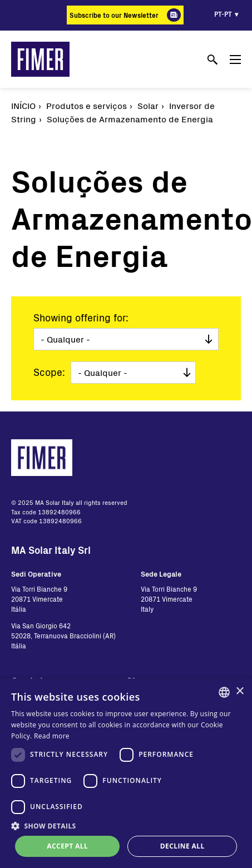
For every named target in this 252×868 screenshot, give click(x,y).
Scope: (49, 372)
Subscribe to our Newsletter (114, 15)
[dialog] (126, 773)
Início (23, 105)
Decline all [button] (182, 846)
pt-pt (223, 14)
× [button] (239, 691)
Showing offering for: (81, 318)
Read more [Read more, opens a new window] (52, 736)
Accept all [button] (67, 846)
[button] (126, 826)
